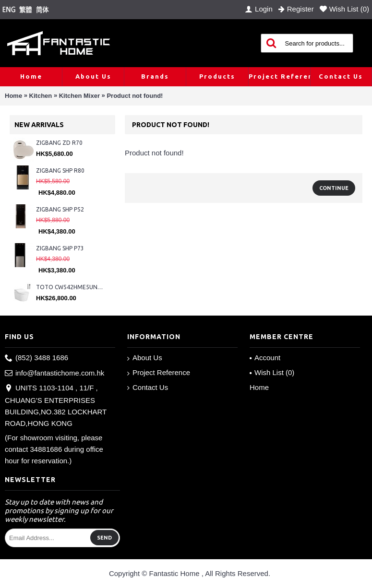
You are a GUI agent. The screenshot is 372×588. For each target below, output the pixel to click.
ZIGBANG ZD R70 (59, 143)
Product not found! (135, 96)
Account (265, 358)
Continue (334, 188)
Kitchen (41, 96)
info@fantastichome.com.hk (54, 373)
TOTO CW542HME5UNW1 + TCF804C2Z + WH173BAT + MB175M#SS (71, 287)
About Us (145, 358)
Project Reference (159, 373)
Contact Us (148, 388)
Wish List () (272, 372)
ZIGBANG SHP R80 (60, 171)
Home (13, 96)
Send (104, 538)
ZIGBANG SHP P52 (60, 209)
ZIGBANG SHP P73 (60, 248)
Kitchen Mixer (79, 96)
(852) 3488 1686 (36, 358)
